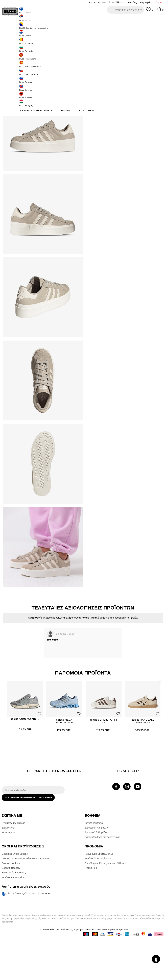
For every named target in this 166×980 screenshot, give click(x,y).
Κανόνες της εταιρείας (13, 918)
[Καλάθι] (160, 11)
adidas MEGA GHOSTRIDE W (63, 757)
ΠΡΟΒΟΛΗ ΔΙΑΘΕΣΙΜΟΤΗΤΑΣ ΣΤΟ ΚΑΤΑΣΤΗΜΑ (121, 140)
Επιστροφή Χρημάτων (96, 869)
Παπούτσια (39, 27)
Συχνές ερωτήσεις (94, 864)
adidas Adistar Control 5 (24, 755)
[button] (126, 10)
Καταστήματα (9, 873)
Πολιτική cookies (11, 904)
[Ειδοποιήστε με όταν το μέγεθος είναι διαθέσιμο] (89, 67)
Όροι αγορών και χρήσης (15, 895)
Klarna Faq (91, 909)
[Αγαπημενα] (150, 11)
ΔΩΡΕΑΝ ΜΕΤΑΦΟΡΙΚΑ (56, 18)
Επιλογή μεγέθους (94, 61)
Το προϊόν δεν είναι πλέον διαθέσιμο (121, 94)
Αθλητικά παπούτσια (55, 27)
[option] (83, 18)
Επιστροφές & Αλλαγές (14, 914)
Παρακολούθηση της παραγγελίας (102, 878)
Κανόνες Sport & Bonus (98, 900)
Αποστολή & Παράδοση (97, 873)
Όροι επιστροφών (11, 909)
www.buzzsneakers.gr (59, 971)
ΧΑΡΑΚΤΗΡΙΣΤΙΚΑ (121, 129)
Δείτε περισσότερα (113, 19)
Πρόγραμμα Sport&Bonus (99, 895)
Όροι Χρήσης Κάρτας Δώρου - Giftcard (105, 904)
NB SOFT (90, 971)
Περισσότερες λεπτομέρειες (112, 119)
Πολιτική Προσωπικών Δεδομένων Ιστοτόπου (25, 900)
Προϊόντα (27, 27)
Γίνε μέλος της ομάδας (13, 864)
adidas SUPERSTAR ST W (102, 757)
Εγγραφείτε (146, 3)
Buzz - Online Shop (11, 27)
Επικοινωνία (8, 869)
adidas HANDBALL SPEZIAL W (142, 757)
